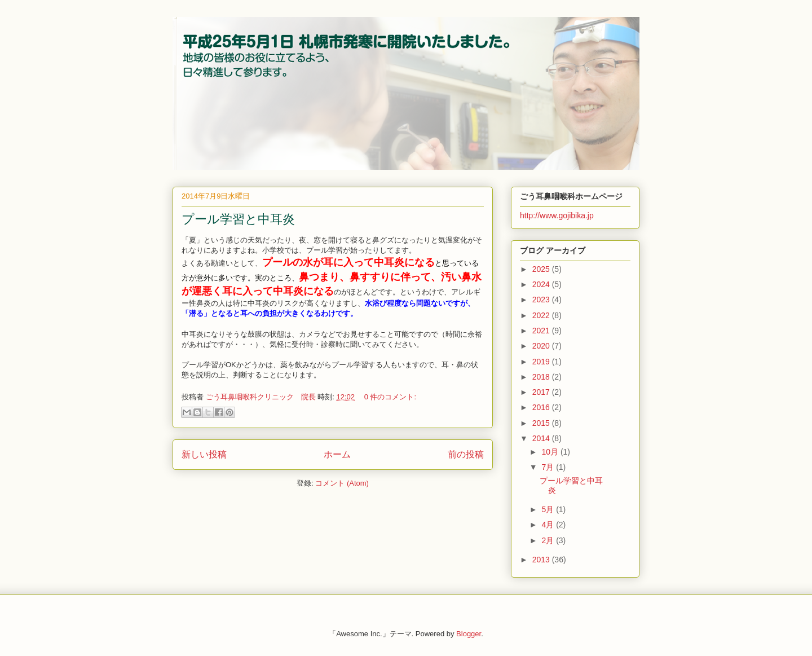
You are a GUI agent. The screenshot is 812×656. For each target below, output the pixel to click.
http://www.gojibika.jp (557, 215)
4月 (549, 525)
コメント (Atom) (342, 483)
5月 (549, 509)
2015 (542, 423)
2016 (542, 407)
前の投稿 (466, 454)
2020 (542, 346)
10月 (551, 452)
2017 (542, 392)
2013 (542, 560)
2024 (542, 284)
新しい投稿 (204, 454)
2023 (542, 300)
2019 (542, 362)
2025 (542, 269)
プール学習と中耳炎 (238, 219)
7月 (549, 467)
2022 (542, 315)
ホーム (337, 454)
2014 (542, 438)
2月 (549, 540)
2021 (542, 331)
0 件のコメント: (390, 397)
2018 (542, 377)
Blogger (469, 634)
